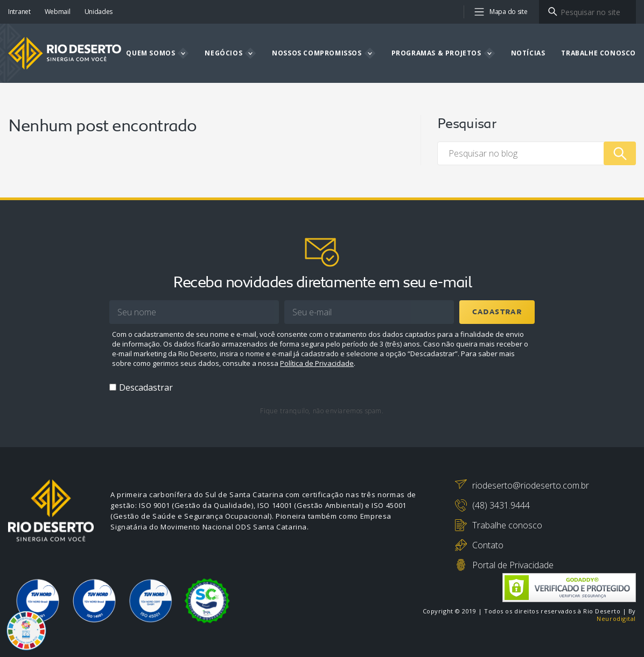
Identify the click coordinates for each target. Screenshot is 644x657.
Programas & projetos (436, 53)
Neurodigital (616, 619)
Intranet (19, 12)
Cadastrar (497, 312)
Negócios (223, 53)
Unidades (99, 12)
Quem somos (150, 53)
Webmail (58, 12)
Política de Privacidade (317, 363)
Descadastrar (146, 387)
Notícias (528, 53)
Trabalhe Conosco (598, 53)
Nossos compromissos (317, 53)
